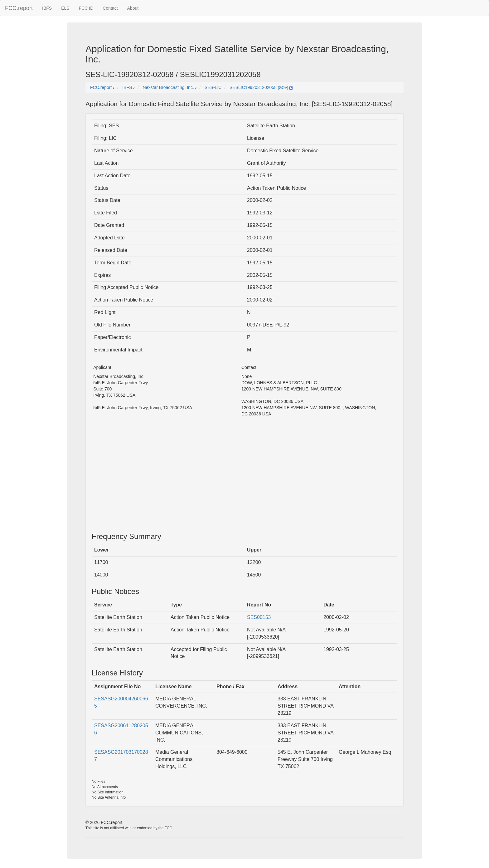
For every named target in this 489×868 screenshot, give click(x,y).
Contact (110, 8)
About (133, 8)
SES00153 (259, 617)
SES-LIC (213, 87)
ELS (65, 8)
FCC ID (86, 8)
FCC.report (19, 8)
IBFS (47, 8)
